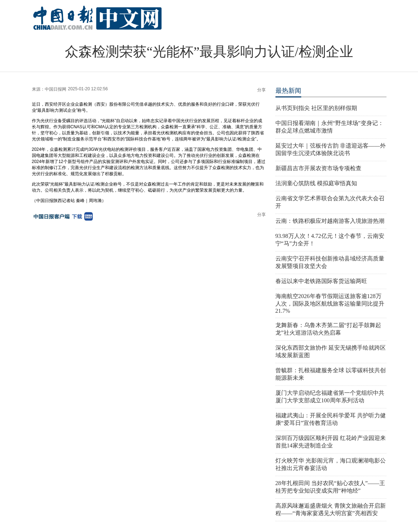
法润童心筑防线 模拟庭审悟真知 (316, 183)
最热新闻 (288, 91)
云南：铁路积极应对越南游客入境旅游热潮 (330, 221)
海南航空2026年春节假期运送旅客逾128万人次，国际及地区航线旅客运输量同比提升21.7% (330, 303)
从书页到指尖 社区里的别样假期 (316, 108)
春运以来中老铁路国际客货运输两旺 (321, 281)
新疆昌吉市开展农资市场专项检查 (318, 168)
